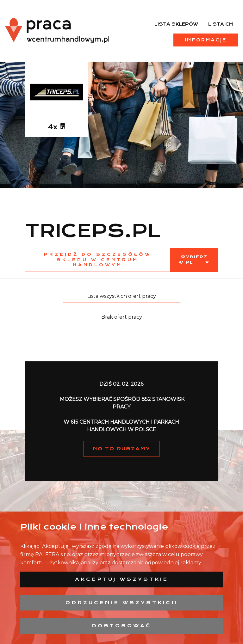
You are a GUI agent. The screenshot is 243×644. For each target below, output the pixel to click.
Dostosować (122, 626)
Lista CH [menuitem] (221, 24)
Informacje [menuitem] (206, 40)
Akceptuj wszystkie (122, 579)
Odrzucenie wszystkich (122, 603)
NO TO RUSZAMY (121, 449)
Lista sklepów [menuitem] (176, 24)
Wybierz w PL (193, 260)
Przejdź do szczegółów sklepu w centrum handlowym (98, 260)
